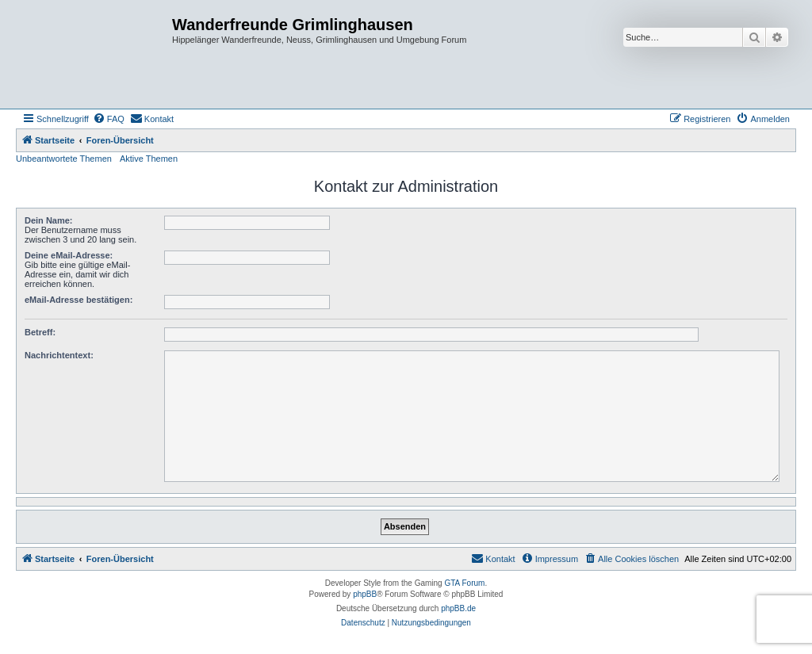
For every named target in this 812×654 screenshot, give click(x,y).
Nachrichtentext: (59, 355)
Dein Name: (49, 220)
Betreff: (40, 332)
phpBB (365, 594)
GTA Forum (464, 583)
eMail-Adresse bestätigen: (79, 300)
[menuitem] (109, 119)
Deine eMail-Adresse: (69, 255)
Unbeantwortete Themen (64, 159)
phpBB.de (458, 608)
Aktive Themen (149, 159)
